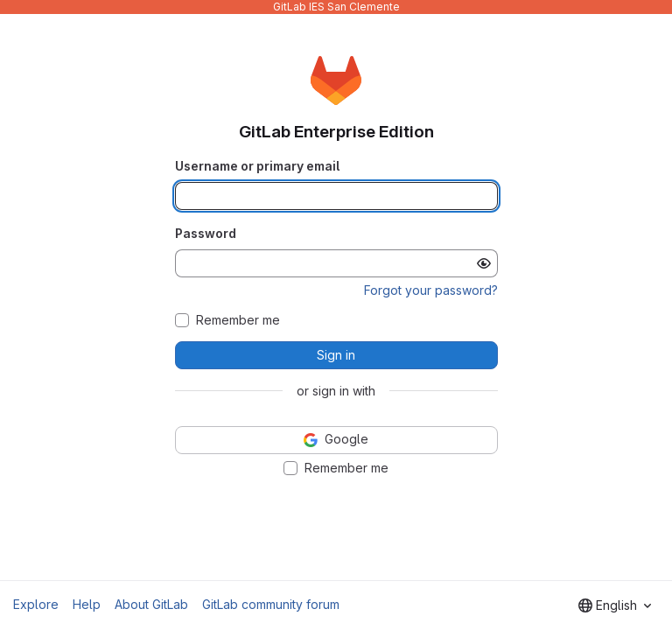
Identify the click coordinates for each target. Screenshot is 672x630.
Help (87, 604)
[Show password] (484, 263)
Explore (36, 604)
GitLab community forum (271, 604)
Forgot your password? (431, 290)
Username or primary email (257, 166)
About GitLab (151, 604)
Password (206, 233)
